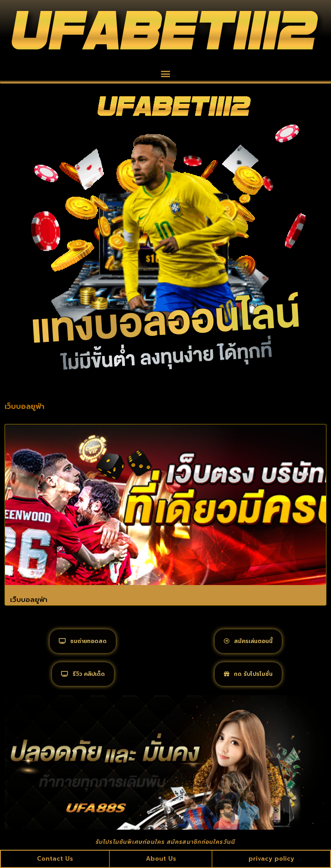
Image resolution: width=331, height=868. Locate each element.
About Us (161, 859)
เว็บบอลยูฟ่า (29, 600)
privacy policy (271, 859)
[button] (166, 73)
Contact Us (55, 859)
